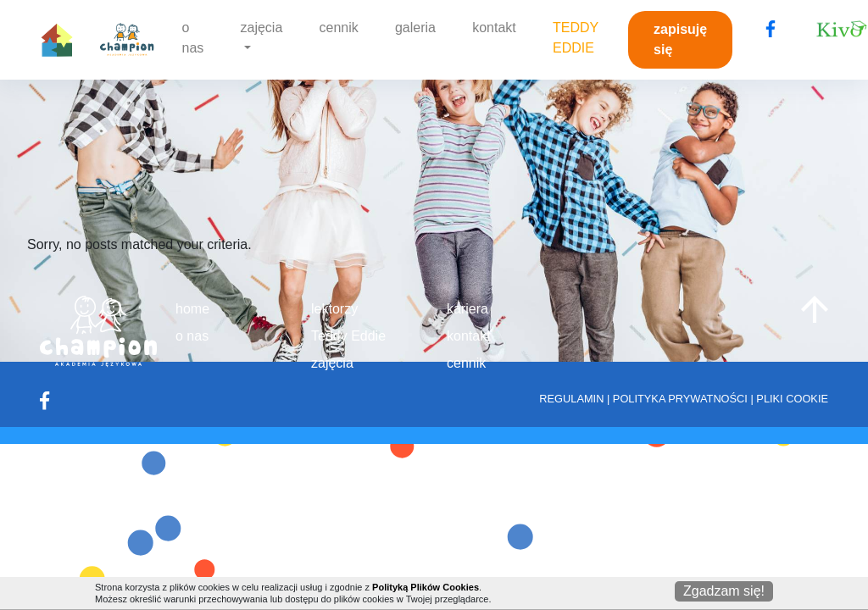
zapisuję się (680, 39)
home (192, 309)
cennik (339, 28)
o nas (193, 38)
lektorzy (334, 309)
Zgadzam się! (724, 591)
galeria (415, 28)
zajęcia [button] (262, 28)
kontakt (494, 28)
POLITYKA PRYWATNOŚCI (680, 399)
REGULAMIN (571, 399)
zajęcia (332, 363)
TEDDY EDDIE (576, 38)
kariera (467, 309)
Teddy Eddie (348, 336)
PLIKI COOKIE (792, 399)
